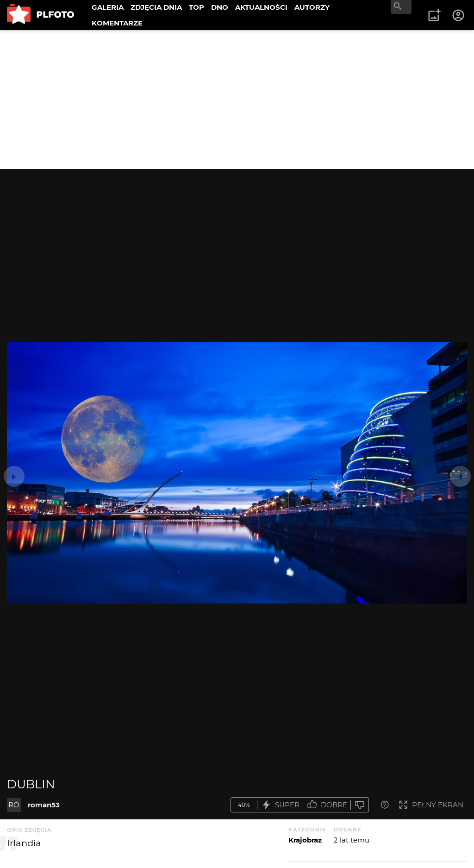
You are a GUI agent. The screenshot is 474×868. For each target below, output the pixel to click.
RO (14, 805)
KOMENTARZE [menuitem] (117, 23)
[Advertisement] (237, 100)
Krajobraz (305, 840)
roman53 (44, 805)
